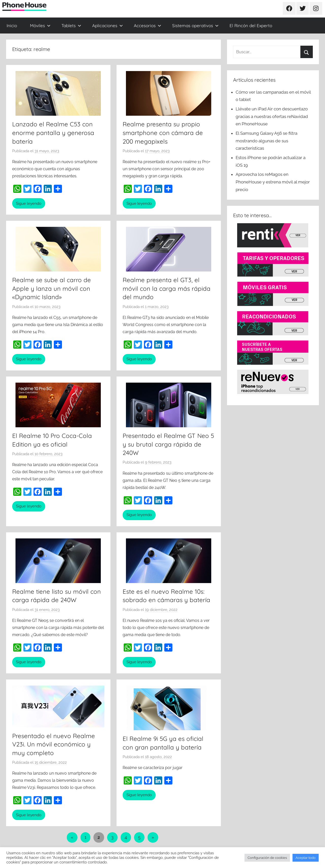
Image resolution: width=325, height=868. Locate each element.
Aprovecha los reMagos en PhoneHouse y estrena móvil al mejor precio (273, 182)
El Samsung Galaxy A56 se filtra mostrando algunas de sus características (266, 141)
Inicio (12, 25)
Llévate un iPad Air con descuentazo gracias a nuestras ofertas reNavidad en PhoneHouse (272, 116)
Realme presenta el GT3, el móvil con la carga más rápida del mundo (167, 288)
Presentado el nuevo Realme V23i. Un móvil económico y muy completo (54, 744)
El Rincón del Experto (251, 25)
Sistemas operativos (195, 25)
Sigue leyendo (29, 203)
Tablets (71, 25)
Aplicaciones (108, 25)
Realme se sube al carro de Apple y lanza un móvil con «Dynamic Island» (52, 288)
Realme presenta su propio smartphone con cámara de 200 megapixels (163, 133)
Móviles (40, 25)
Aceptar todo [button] (306, 858)
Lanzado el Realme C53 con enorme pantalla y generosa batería (53, 133)
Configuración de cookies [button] (267, 858)
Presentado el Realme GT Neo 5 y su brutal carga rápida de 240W (168, 444)
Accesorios (148, 25)
